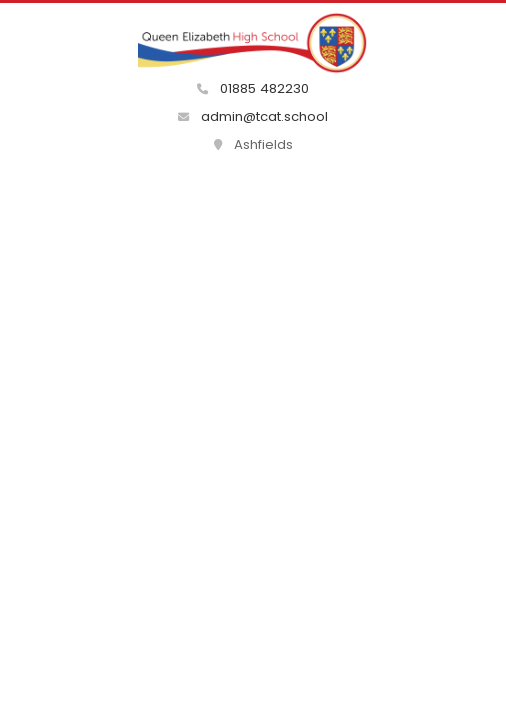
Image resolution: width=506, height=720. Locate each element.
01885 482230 (253, 88)
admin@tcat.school (253, 116)
